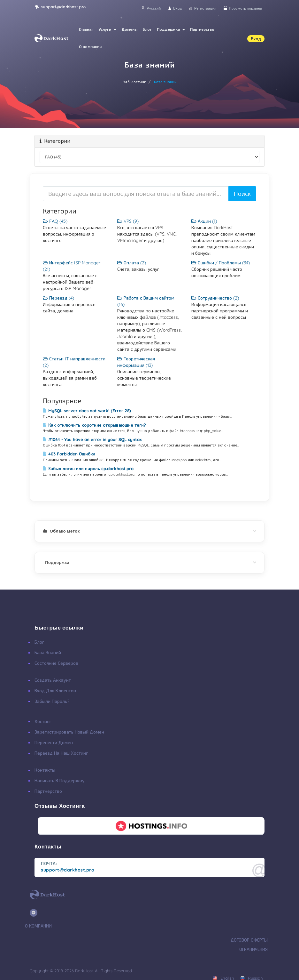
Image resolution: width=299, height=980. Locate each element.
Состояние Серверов (56, 663)
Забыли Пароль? (52, 701)
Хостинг (43, 721)
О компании (90, 47)
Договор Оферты (249, 940)
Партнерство (202, 29)
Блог (147, 29)
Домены (129, 29)
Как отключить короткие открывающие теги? (94, 425)
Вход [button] (256, 39)
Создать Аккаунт (53, 680)
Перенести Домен (54, 743)
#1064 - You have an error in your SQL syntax (92, 439)
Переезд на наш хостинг (61, 753)
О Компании (38, 926)
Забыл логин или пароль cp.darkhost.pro (88, 469)
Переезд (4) (58, 298)
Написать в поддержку (60, 781)
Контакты (45, 770)
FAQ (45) (55, 221)
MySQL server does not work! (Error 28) (87, 411)
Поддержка (171, 29)
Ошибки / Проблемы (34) (221, 263)
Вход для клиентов (55, 691)
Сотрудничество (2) (215, 298)
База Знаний (48, 653)
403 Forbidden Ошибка (69, 454)
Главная (86, 29)
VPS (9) (128, 221)
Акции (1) (204, 221)
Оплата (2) (132, 263)
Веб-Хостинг (134, 82)
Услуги (107, 29)
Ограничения (253, 949)
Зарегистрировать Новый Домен (69, 732)
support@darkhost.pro (60, 7)
